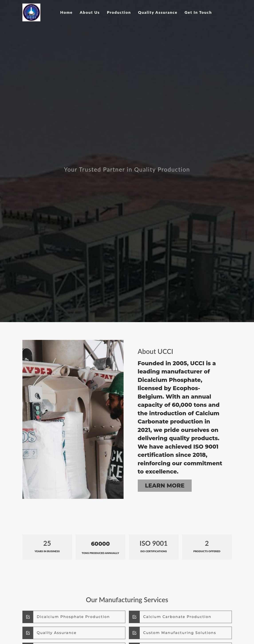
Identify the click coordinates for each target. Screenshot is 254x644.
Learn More (165, 486)
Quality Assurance (158, 12)
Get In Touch (198, 12)
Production (119, 12)
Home (67, 12)
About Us (90, 12)
